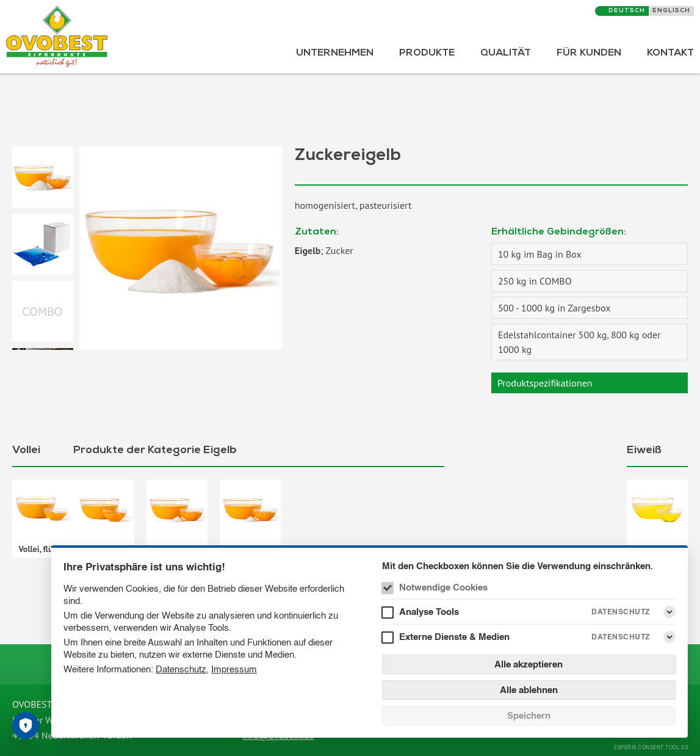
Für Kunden (589, 54)
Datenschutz (181, 669)
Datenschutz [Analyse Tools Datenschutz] (621, 612)
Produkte (427, 54)
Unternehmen (335, 54)
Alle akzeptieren (529, 664)
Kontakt (670, 54)
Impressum (234, 669)
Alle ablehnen (529, 690)
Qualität (506, 54)
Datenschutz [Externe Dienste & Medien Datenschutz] (621, 637)
